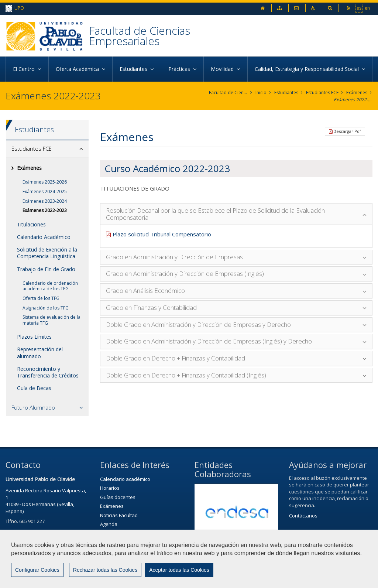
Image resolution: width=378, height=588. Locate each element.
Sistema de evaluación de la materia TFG (51, 320)
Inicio (261, 93)
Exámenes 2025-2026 (45, 182)
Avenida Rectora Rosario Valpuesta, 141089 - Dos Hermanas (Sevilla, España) (46, 501)
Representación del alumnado (40, 353)
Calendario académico (125, 479)
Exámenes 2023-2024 (45, 201)
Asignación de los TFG (46, 308)
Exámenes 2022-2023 (353, 100)
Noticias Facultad (119, 515)
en (367, 8)
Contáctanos (303, 516)
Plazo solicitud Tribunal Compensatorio (162, 234)
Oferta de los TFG (41, 298)
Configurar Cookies (37, 570)
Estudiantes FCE (322, 93)
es (359, 8)
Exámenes (357, 93)
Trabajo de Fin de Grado (46, 269)
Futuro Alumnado (33, 407)
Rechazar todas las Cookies (105, 570)
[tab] (47, 149)
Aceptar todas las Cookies (179, 570)
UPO (15, 8)
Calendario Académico (44, 237)
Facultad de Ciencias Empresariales (140, 36)
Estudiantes (286, 93)
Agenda (109, 524)
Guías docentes (118, 497)
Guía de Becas (34, 388)
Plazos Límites (34, 337)
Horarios (110, 488)
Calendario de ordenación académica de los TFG (50, 286)
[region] (189, 559)
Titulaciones (31, 224)
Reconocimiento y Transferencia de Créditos (48, 372)
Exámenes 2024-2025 (45, 192)
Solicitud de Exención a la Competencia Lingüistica (47, 253)
